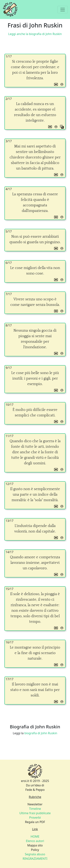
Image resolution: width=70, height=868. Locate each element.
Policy (35, 850)
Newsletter (35, 804)
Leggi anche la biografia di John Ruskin (35, 34)
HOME (35, 836)
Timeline (35, 809)
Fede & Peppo (35, 790)
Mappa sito (35, 845)
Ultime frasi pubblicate (35, 813)
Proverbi (35, 818)
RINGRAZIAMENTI (35, 859)
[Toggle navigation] (63, 10)
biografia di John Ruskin (41, 733)
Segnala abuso (35, 854)
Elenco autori (35, 841)
